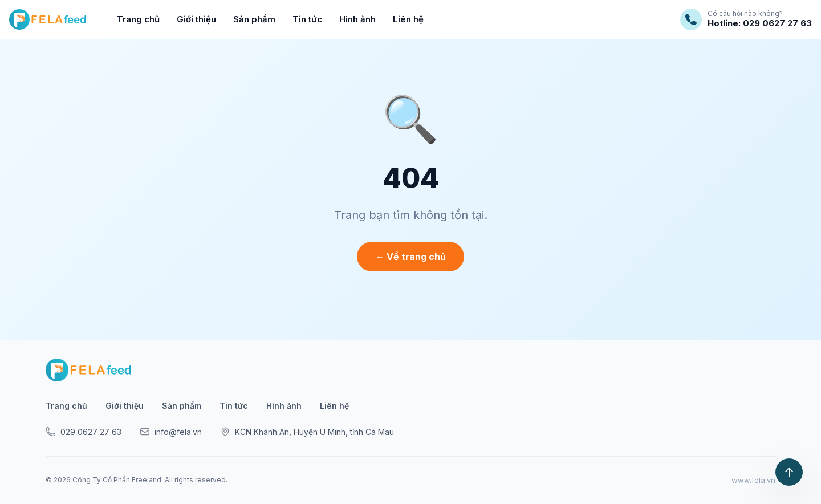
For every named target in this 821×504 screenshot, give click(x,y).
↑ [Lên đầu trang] (789, 472)
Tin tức (307, 19)
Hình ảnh (357, 19)
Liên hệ (408, 19)
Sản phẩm (254, 19)
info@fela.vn (171, 432)
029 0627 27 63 (84, 432)
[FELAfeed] (48, 19)
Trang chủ (138, 19)
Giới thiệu (196, 19)
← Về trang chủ (410, 257)
